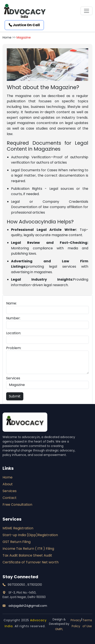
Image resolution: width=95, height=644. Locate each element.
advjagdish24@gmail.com (25, 606)
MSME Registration (18, 528)
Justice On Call (24, 25)
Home (8, 477)
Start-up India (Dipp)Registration (30, 535)
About (8, 484)
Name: (11, 303)
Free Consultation (17, 505)
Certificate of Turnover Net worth (31, 562)
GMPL (59, 629)
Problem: (14, 348)
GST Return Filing (17, 542)
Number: (13, 318)
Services (13, 378)
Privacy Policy (76, 623)
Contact (10, 498)
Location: (14, 333)
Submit (15, 396)
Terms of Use (87, 623)
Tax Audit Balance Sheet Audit (27, 555)
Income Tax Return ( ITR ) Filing (28, 549)
